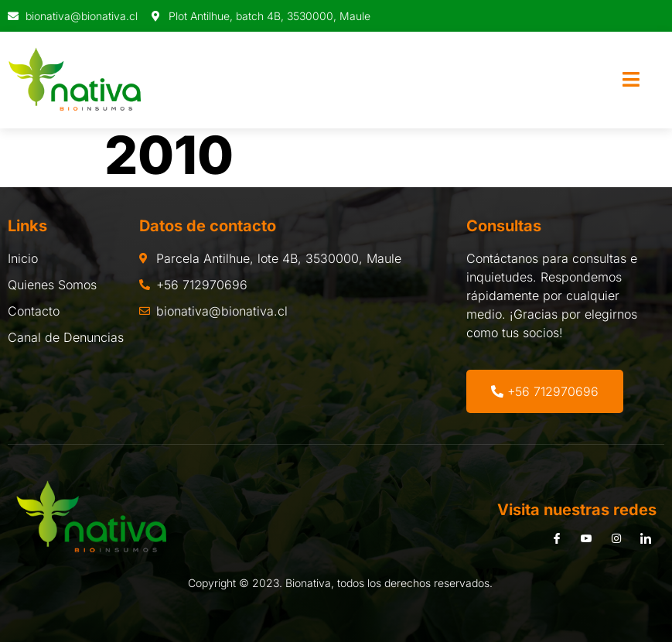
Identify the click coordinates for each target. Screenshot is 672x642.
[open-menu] (631, 80)
